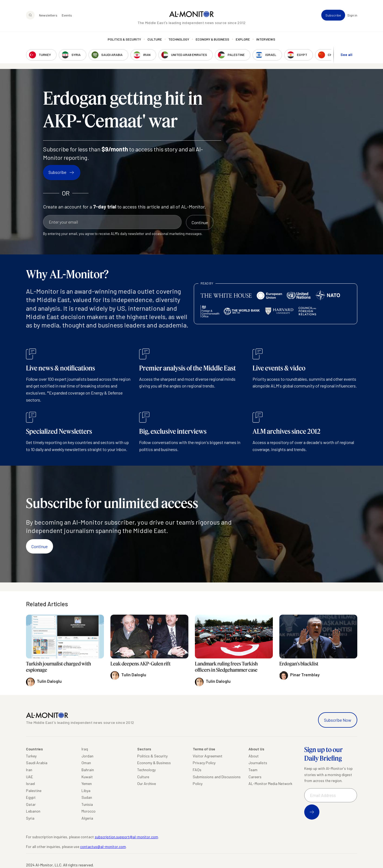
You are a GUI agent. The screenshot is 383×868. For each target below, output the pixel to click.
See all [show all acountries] (346, 54)
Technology (179, 39)
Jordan (87, 756)
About (254, 756)
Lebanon (33, 811)
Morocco (89, 811)
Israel (30, 783)
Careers (255, 777)
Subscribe (333, 15)
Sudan (87, 797)
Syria (30, 818)
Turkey (31, 756)
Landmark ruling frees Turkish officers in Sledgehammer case (226, 667)
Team (253, 770)
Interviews (266, 39)
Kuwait (87, 777)
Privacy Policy (204, 763)
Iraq (85, 749)
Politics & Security (124, 39)
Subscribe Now (338, 720)
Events (67, 15)
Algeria (87, 818)
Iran (29, 770)
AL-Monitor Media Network (270, 783)
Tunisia (87, 804)
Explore (243, 39)
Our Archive (147, 783)
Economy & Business (212, 39)
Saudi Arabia (37, 763)
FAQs (197, 770)
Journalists (258, 763)
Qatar (31, 804)
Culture (155, 39)
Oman (86, 763)
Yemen (87, 783)
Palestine (34, 791)
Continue (40, 546)
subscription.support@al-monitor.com (126, 837)
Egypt (31, 797)
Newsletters (48, 15)
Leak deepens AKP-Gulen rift (140, 664)
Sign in (352, 15)
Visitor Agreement (208, 756)
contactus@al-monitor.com (103, 847)
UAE (30, 777)
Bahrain (88, 770)
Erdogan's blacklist (299, 664)
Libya (86, 791)
